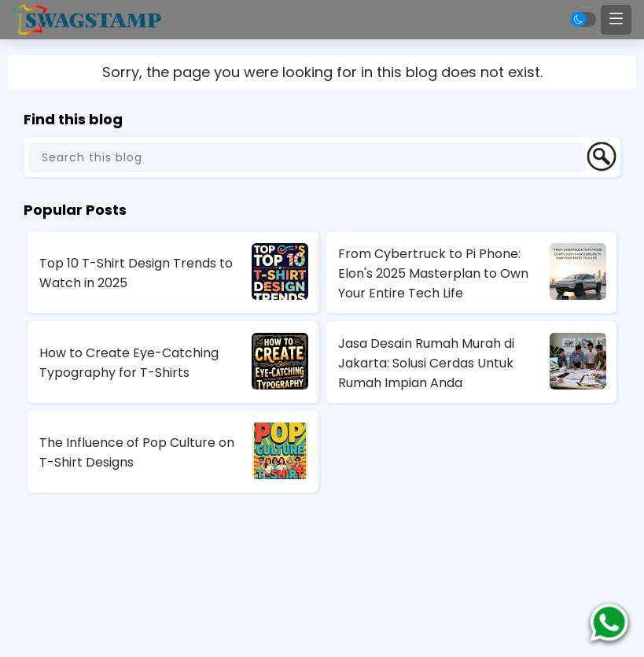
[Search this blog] (307, 157)
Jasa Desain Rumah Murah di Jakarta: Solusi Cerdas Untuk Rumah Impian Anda (426, 363)
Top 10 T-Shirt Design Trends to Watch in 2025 (136, 273)
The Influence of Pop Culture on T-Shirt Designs (137, 452)
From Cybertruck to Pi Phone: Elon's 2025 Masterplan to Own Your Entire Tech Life (433, 273)
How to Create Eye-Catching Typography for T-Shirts (129, 363)
